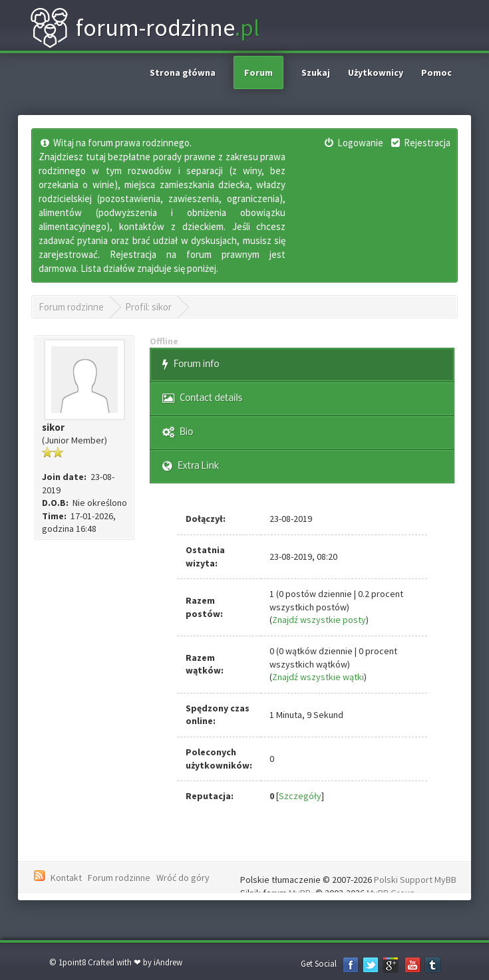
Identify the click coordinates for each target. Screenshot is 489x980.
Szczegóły (300, 796)
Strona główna (183, 72)
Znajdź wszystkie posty (319, 620)
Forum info (191, 365)
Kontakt (66, 878)
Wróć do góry (183, 878)
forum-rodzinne (144, 28)
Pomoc (436, 72)
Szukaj (316, 72)
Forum (258, 72)
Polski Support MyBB (415, 880)
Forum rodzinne (71, 307)
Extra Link (191, 466)
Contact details (202, 399)
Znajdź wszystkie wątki (318, 677)
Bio (178, 432)
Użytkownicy (376, 72)
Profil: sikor (148, 307)
